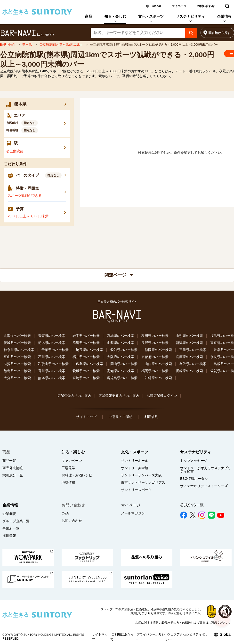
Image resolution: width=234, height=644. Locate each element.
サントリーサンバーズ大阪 (141, 475)
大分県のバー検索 (17, 378)
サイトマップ (86, 417)
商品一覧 (9, 461)
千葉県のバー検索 (55, 350)
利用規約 (151, 417)
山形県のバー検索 (189, 336)
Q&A (65, 513)
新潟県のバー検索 (189, 343)
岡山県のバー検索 (124, 364)
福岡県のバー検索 (155, 371)
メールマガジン (133, 513)
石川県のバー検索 (52, 357)
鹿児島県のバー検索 (122, 378)
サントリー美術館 (135, 468)
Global (156, 6)
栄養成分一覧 (13, 475)
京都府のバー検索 (155, 357)
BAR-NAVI (8, 45)
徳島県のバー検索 (17, 371)
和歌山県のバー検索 (53, 364)
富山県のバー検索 (17, 357)
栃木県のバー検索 (52, 343)
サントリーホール (135, 461)
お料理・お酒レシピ (77, 475)
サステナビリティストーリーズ (204, 486)
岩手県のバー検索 (86, 336)
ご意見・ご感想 (121, 417)
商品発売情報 (13, 468)
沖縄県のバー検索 (158, 378)
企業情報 (224, 16)
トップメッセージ (194, 461)
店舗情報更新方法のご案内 (119, 396)
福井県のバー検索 (86, 357)
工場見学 (68, 468)
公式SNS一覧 (192, 505)
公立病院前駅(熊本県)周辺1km (61, 45)
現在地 (220, 33)
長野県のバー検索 (155, 343)
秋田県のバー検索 (155, 336)
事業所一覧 (11, 528)
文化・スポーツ (151, 16)
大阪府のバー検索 (121, 357)
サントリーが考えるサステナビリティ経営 (206, 470)
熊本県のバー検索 (52, 378)
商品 (89, 16)
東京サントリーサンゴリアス (143, 482)
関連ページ (119, 275)
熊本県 (28, 45)
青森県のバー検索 (52, 336)
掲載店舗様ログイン (162, 396)
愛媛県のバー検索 (86, 371)
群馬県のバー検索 (86, 343)
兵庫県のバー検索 (189, 357)
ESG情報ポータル (194, 479)
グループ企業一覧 (16, 521)
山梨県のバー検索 (121, 343)
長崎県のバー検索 (189, 371)
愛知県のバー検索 (124, 350)
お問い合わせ (206, 6)
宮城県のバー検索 (121, 336)
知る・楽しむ (115, 16)
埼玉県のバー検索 (89, 350)
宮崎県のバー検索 (86, 378)
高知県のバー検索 (121, 371)
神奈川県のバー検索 (19, 350)
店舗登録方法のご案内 (74, 396)
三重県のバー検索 (193, 350)
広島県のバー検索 (89, 364)
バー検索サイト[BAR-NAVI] (27, 33)
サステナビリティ (190, 16)
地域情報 (68, 482)
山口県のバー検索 (158, 364)
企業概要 (9, 514)
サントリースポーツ (136, 490)
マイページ (179, 6)
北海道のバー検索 (17, 336)
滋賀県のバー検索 (17, 364)
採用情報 (9, 536)
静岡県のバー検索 (158, 350)
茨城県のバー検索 (17, 343)
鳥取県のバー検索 (193, 364)
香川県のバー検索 (52, 371)
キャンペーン (72, 461)
